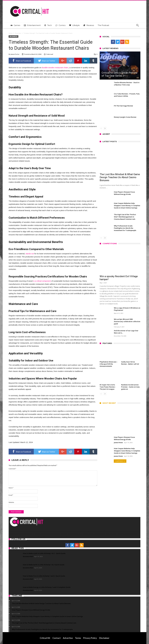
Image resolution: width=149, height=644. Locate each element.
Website (11, 502)
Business (18, 33)
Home (11, 33)
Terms (78, 638)
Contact (57, 638)
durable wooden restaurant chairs (55, 68)
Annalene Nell (28, 556)
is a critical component (42, 281)
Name (11, 488)
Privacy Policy (90, 638)
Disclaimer (104, 638)
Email (11, 495)
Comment (12, 469)
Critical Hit (45, 638)
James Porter (15, 54)
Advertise (68, 638)
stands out (30, 254)
